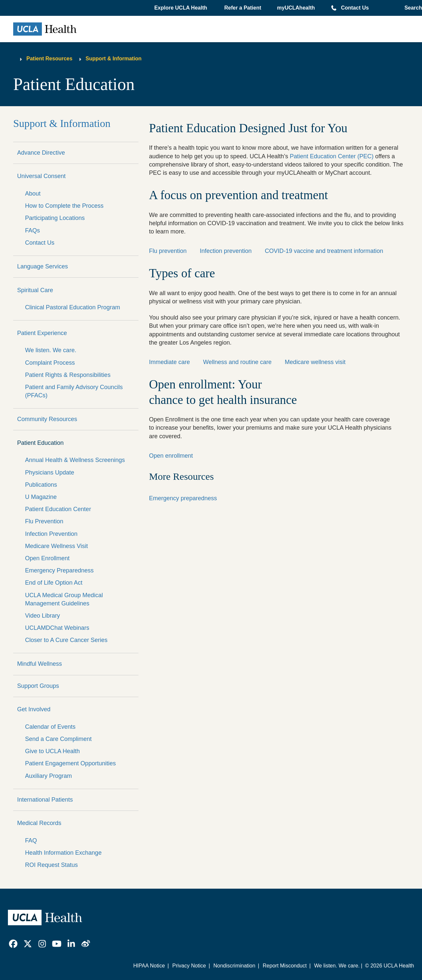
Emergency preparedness (183, 498)
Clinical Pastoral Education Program (73, 307)
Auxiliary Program (48, 776)
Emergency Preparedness (59, 570)
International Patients (45, 800)
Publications (41, 485)
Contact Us (355, 8)
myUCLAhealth (296, 8)
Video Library (43, 616)
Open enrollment (171, 456)
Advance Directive (41, 153)
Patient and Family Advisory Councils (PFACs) (74, 391)
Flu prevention (168, 251)
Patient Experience (42, 333)
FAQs (32, 230)
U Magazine (41, 497)
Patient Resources (49, 59)
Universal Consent (41, 176)
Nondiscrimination (234, 966)
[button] (181, 8)
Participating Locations (55, 218)
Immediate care (169, 362)
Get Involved (34, 709)
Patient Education (40, 443)
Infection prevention (226, 251)
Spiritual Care (35, 290)
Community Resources (47, 419)
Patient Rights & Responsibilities (68, 375)
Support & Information (114, 59)
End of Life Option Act (54, 583)
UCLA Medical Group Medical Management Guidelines (64, 599)
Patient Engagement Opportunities (70, 763)
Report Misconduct (285, 966)
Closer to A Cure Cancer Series (66, 640)
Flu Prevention (44, 521)
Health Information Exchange (63, 853)
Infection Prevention (51, 534)
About (33, 194)
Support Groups (38, 686)
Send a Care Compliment (58, 739)
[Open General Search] (411, 8)
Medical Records (39, 823)
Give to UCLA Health (52, 751)
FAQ (31, 841)
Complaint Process (50, 363)
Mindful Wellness (40, 664)
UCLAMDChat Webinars (57, 628)
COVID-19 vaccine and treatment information (324, 251)
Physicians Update (50, 473)
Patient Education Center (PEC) (332, 156)
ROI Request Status (51, 865)
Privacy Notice (189, 966)
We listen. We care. (51, 350)
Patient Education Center (58, 509)
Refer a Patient (243, 8)
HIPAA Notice (149, 966)
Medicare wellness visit (315, 362)
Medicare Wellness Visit (56, 546)
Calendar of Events (50, 727)
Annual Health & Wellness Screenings (75, 460)
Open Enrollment (47, 558)
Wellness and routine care (237, 362)
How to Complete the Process (64, 206)
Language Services (43, 266)
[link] (13, 944)
